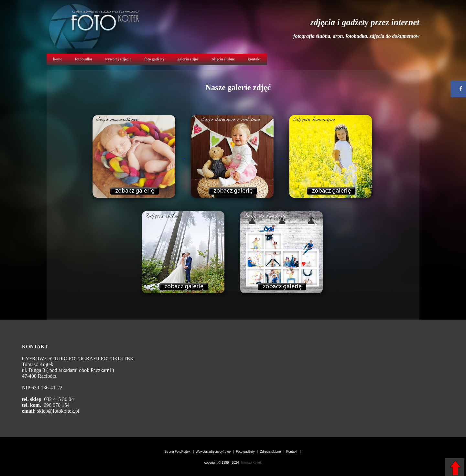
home (58, 59)
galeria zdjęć (188, 59)
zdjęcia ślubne (223, 59)
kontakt (254, 59)
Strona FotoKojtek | (179, 452)
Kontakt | (294, 452)
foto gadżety (154, 59)
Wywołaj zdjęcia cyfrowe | (215, 452)
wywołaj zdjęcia (118, 59)
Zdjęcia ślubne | (273, 452)
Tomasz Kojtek (251, 463)
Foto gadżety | (248, 452)
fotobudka (84, 59)
